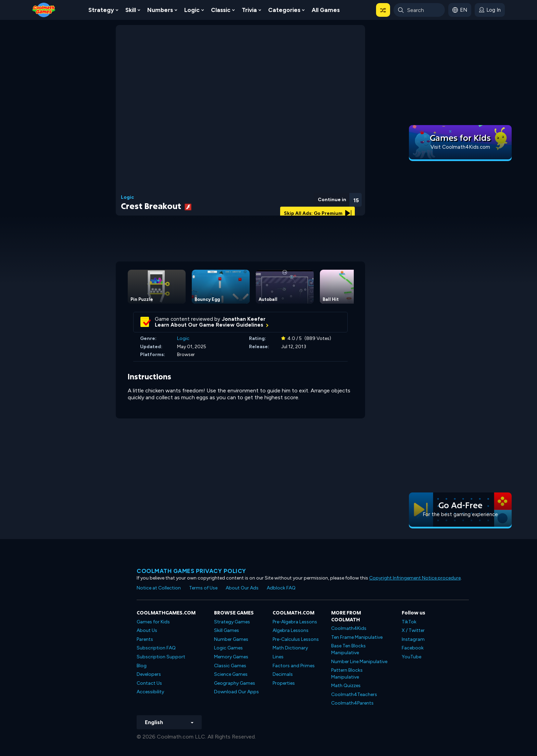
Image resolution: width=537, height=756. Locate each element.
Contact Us (149, 683)
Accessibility (150, 692)
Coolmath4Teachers (354, 694)
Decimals (283, 674)
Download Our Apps (236, 692)
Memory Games (231, 657)
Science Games (231, 674)
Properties (284, 683)
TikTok (409, 622)
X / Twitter (413, 630)
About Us (147, 630)
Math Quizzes (346, 686)
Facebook (413, 648)
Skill (131, 10)
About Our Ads (242, 588)
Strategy (101, 10)
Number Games (231, 639)
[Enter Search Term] (419, 10)
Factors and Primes (294, 666)
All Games (326, 10)
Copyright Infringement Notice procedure (415, 578)
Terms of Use (203, 588)
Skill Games (227, 630)
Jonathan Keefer (244, 319)
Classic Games (230, 666)
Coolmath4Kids (349, 628)
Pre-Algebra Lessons (295, 622)
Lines (278, 657)
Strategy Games (232, 622)
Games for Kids (153, 622)
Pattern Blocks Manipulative (347, 674)
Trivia (249, 10)
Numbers (160, 10)
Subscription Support (161, 657)
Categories (284, 10)
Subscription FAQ (156, 648)
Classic (221, 10)
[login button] (490, 10)
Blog (142, 666)
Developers (149, 674)
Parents (145, 639)
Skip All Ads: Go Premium (318, 213)
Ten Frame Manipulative (357, 637)
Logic (192, 10)
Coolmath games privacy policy (191, 571)
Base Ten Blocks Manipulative (348, 649)
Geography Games (235, 683)
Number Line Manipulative (359, 662)
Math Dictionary (290, 648)
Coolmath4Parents (352, 703)
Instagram (413, 639)
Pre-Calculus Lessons (296, 639)
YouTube (411, 657)
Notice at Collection (159, 588)
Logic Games (228, 648)
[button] (383, 10)
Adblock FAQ (281, 588)
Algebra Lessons (291, 630)
